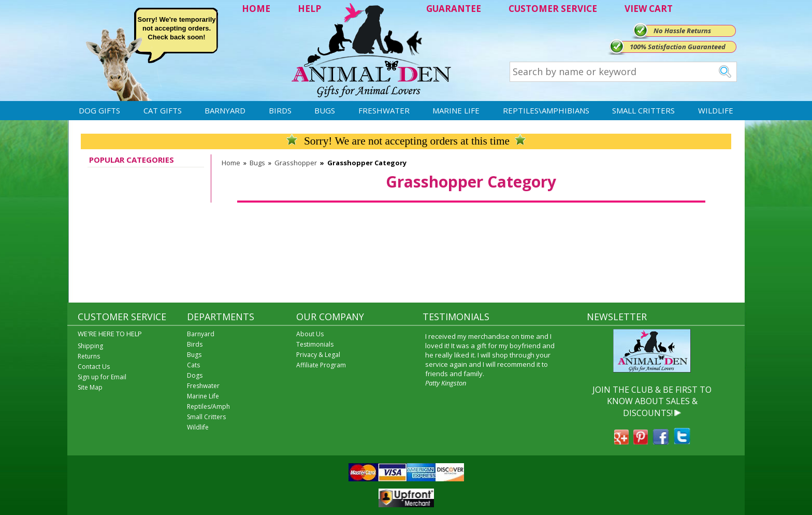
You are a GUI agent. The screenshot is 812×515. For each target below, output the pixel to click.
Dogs (195, 375)
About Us (310, 334)
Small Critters (643, 110)
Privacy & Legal (318, 355)
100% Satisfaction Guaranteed (678, 47)
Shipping (90, 346)
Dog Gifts (99, 110)
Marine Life (456, 110)
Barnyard (225, 110)
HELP (309, 9)
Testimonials (315, 344)
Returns (89, 356)
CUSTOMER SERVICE (553, 9)
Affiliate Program (321, 365)
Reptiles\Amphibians (546, 110)
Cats (193, 365)
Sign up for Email (102, 377)
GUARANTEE (454, 9)
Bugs (325, 110)
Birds (280, 110)
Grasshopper (296, 163)
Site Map (90, 387)
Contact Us (94, 367)
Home (231, 163)
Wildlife (716, 110)
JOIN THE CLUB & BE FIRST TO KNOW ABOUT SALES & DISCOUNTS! (652, 401)
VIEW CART (649, 9)
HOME (256, 9)
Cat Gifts (163, 110)
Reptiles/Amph (208, 406)
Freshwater (384, 110)
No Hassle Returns (682, 31)
